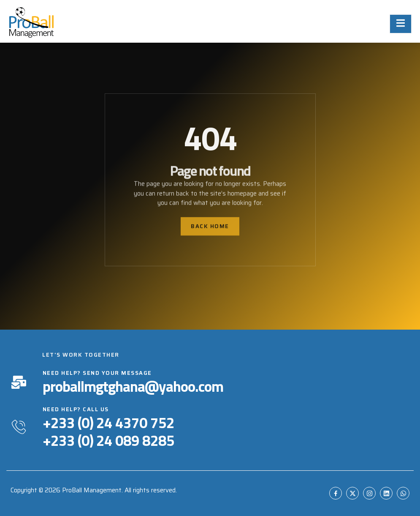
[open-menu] (401, 24)
